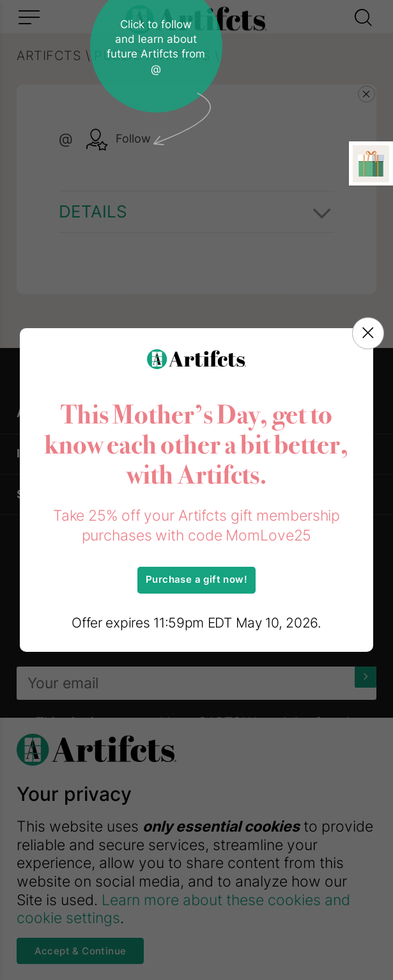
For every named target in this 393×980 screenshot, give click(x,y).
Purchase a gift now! (196, 580)
